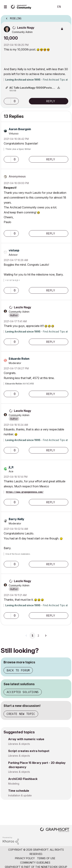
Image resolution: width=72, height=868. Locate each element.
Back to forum (18, 670)
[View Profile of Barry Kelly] (16, 519)
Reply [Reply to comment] (51, 159)
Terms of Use (46, 858)
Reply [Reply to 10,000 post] (51, 101)
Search (47, 7)
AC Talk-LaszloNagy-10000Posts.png (33, 88)
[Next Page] (46, 636)
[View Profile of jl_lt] (11, 467)
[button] (7, 101)
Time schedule (19, 791)
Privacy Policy (25, 858)
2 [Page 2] (38, 636)
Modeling (14, 784)
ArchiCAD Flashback (23, 779)
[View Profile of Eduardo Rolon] (19, 359)
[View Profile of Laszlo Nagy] (26, 28)
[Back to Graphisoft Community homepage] (22, 7)
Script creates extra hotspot (29, 751)
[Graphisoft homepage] (55, 830)
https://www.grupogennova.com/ (25, 492)
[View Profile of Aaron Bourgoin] (20, 129)
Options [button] (66, 17)
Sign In (66, 7)
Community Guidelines (35, 863)
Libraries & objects (19, 744)
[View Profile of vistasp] (14, 250)
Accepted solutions (23, 692)
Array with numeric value (26, 739)
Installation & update (20, 795)
